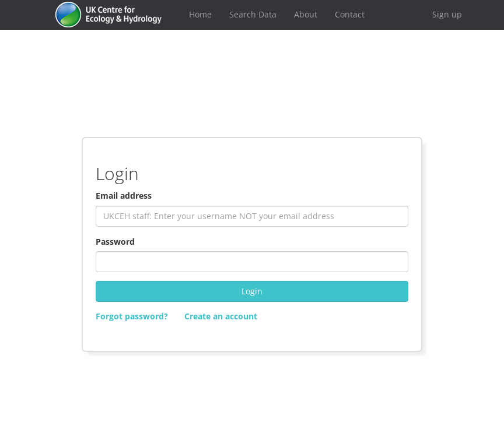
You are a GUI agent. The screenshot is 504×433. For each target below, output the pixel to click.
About (306, 14)
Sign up (447, 14)
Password (115, 242)
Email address (124, 196)
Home (200, 14)
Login (252, 291)
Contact (350, 14)
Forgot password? (132, 316)
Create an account (221, 316)
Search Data (253, 14)
